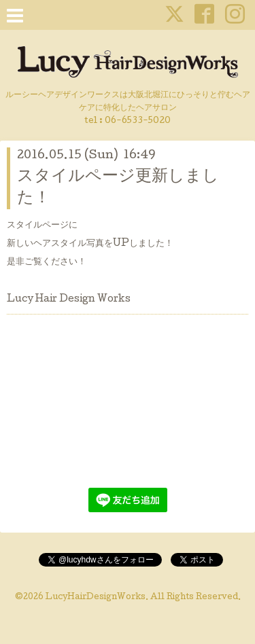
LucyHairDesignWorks (96, 598)
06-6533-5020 (138, 121)
